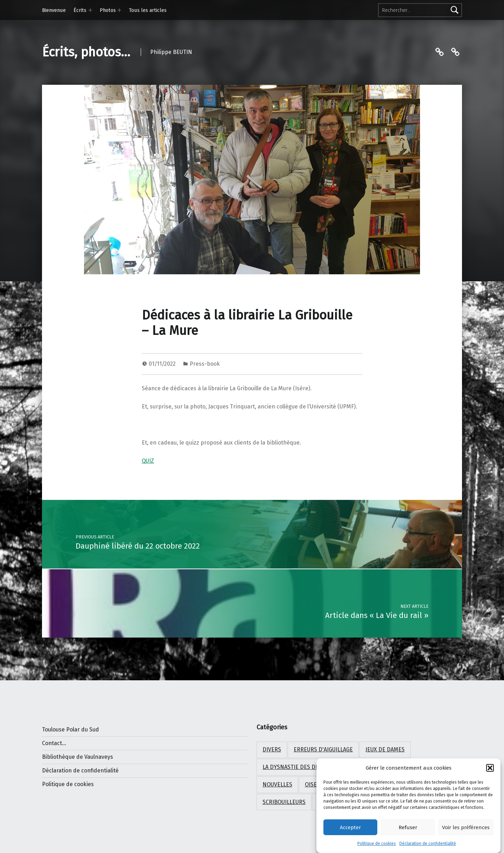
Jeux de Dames (385, 749)
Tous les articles (148, 10)
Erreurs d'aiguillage (323, 749)
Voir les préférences (466, 829)
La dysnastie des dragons (300, 767)
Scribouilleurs (284, 802)
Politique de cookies (377, 845)
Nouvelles (277, 785)
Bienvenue (54, 10)
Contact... (54, 743)
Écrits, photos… (86, 52)
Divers (272, 749)
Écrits (80, 10)
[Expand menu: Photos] (119, 10)
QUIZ (148, 461)
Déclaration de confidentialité (428, 845)
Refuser (408, 829)
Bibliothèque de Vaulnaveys (78, 757)
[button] (490, 770)
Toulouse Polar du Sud (71, 730)
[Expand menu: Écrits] (90, 10)
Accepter (350, 829)
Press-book (205, 364)
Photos (108, 10)
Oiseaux (316, 785)
